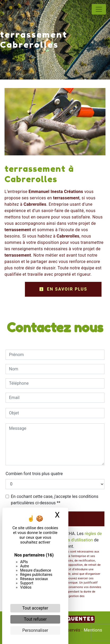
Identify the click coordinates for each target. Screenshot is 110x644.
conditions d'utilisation (72, 540)
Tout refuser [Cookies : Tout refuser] (35, 619)
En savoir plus (63, 289)
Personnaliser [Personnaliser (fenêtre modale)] (35, 630)
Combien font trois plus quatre (34, 474)
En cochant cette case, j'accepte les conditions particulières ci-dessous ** (55, 500)
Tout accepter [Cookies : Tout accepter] (35, 608)
